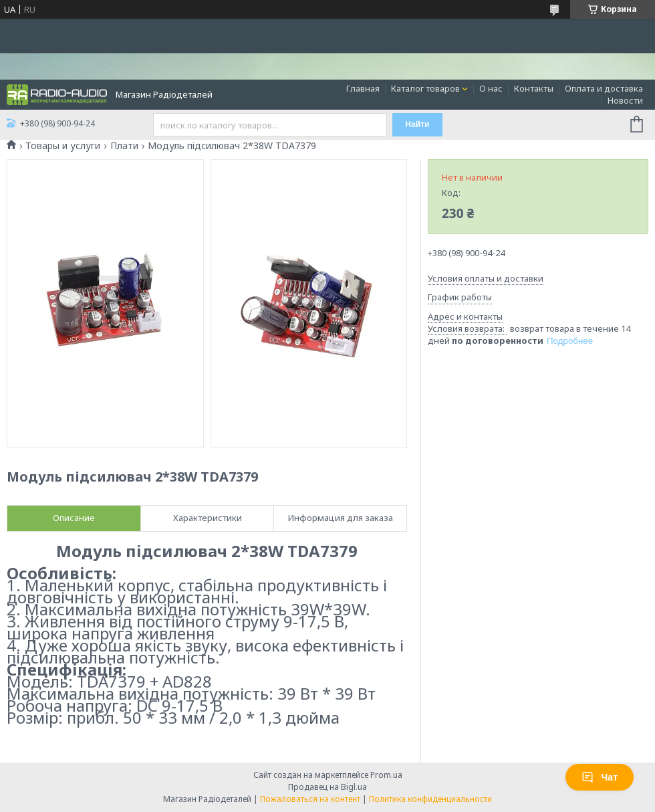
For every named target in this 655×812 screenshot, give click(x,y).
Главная (363, 88)
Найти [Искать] (417, 124)
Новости (625, 100)
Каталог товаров (425, 88)
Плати (124, 146)
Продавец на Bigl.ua (327, 787)
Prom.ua (386, 775)
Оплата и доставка (604, 88)
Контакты (534, 88)
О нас (491, 88)
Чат (600, 777)
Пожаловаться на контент (310, 799)
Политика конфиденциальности (430, 799)
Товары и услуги (63, 146)
